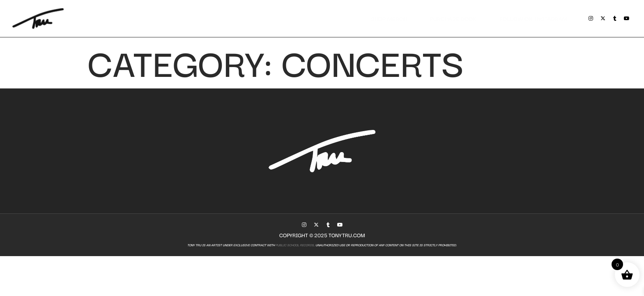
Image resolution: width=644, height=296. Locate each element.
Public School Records (294, 245)
